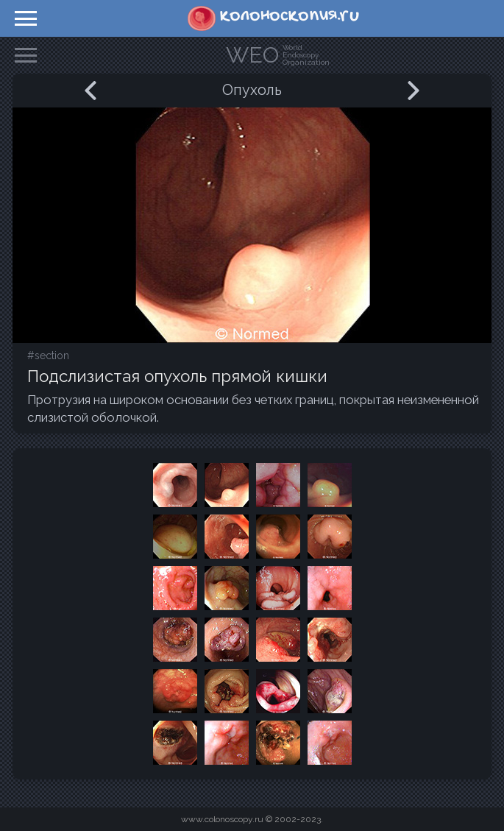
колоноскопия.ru (290, 16)
